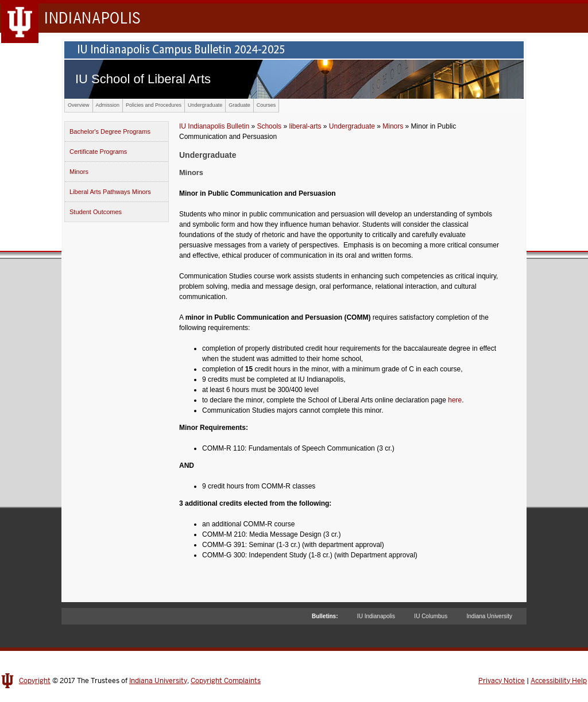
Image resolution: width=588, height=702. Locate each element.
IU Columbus (431, 616)
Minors (79, 172)
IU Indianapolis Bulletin (214, 126)
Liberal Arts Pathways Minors (110, 192)
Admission (108, 105)
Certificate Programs (98, 152)
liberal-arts (305, 126)
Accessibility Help (559, 681)
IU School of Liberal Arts (143, 79)
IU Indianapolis (376, 616)
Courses (266, 105)
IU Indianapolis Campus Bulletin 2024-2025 (294, 50)
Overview (79, 105)
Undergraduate (205, 105)
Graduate (239, 105)
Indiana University (490, 616)
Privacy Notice (502, 681)
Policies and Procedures (154, 105)
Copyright (35, 681)
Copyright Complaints (226, 681)
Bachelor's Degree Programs (110, 131)
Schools (269, 126)
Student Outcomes (96, 212)
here (455, 400)
